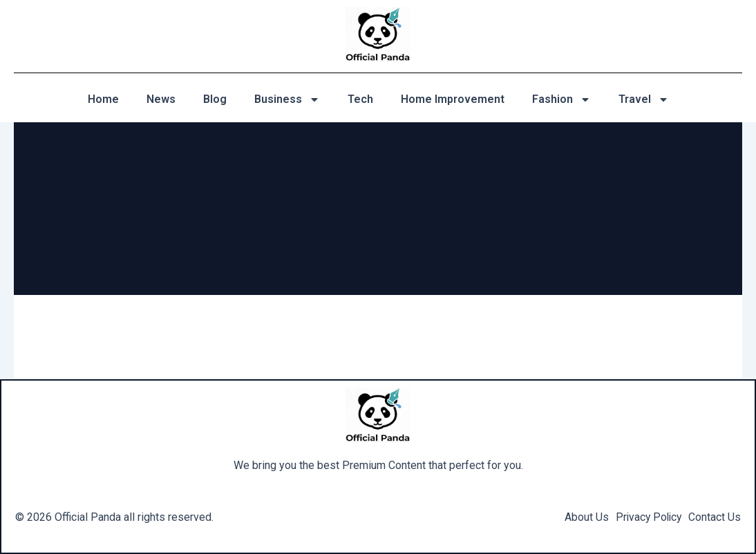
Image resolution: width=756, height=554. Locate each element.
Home (103, 99)
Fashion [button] (561, 99)
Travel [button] (644, 99)
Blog (215, 99)
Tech (360, 99)
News (161, 99)
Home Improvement (453, 99)
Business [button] (287, 99)
